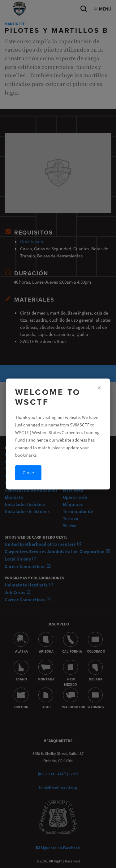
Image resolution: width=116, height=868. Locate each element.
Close (28, 473)
